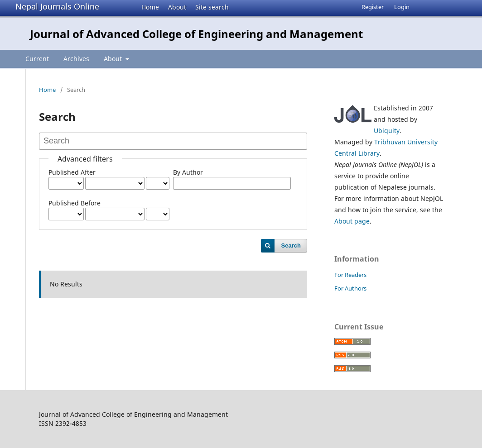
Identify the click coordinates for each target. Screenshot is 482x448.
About (177, 7)
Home (150, 7)
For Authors (350, 288)
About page (352, 221)
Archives (76, 59)
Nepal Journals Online (57, 6)
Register (373, 7)
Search (291, 245)
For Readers (350, 275)
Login (402, 7)
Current (37, 59)
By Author (188, 172)
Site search (212, 7)
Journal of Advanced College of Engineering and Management (196, 34)
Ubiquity (387, 131)
